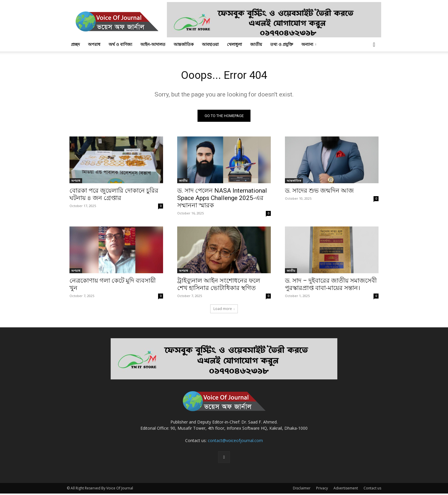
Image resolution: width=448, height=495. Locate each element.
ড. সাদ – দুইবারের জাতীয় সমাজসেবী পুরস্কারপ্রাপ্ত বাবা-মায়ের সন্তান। (331, 286)
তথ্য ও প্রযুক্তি (282, 44)
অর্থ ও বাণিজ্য (120, 44)
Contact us (372, 490)
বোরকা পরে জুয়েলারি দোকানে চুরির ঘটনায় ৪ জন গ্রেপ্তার (114, 196)
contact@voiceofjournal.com (235, 442)
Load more (224, 310)
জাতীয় (256, 44)
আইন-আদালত (153, 44)
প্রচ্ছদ (75, 44)
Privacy (322, 490)
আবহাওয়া (210, 44)
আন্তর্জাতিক (184, 44)
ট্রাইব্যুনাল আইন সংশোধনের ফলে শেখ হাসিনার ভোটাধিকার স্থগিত (219, 286)
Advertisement (346, 490)
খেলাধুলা (234, 44)
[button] (374, 45)
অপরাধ (94, 44)
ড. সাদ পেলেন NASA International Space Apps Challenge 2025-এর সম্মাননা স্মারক (222, 199)
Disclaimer (302, 490)
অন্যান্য (309, 44)
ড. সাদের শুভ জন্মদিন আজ (319, 192)
